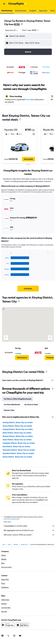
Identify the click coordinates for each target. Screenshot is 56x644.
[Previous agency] (6, 338)
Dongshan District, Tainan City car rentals (19, 443)
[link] (28, 289)
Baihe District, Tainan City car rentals (17, 433)
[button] (4, 4)
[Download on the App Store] (23, 625)
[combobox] (12, 30)
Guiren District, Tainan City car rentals (17, 457)
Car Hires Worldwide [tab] (12, 405)
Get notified (30, 100)
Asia (9, 544)
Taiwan (16, 544)
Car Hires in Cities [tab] (31, 405)
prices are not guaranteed (12, 519)
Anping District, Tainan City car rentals (18, 429)
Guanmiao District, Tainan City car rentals (19, 450)
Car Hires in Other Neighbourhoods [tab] (18, 399)
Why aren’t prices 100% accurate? (29, 535)
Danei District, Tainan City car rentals (17, 440)
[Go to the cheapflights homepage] (17, 4)
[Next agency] (50, 338)
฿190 (17, 24)
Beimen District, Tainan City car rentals (18, 436)
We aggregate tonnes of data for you (29, 530)
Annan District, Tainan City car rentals (17, 426)
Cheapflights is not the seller (29, 526)
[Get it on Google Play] (8, 625)
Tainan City (24, 544)
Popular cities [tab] (9, 410)
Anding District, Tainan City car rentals (18, 422)
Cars (4, 544)
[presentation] (22, 24)
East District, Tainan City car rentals (16, 446)
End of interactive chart (3, 276)
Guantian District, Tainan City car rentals (18, 453)
